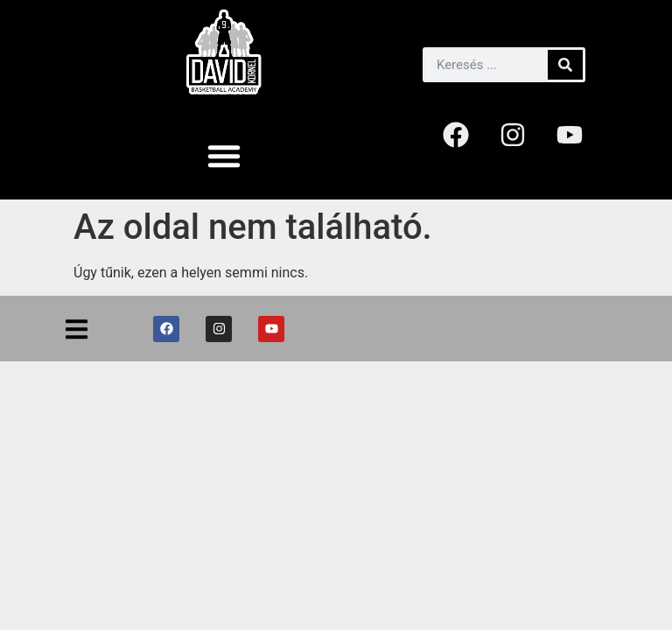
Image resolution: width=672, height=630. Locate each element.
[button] (224, 156)
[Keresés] (565, 65)
